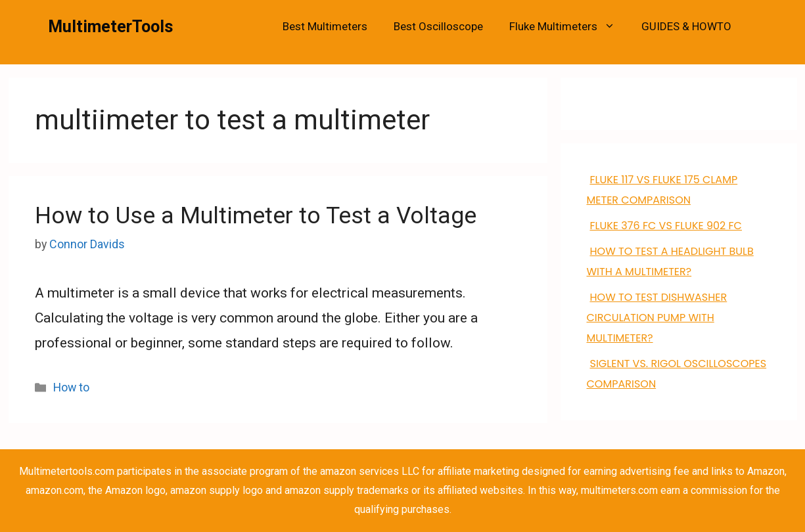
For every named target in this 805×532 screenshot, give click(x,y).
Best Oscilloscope (438, 26)
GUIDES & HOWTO (686, 26)
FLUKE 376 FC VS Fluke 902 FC (666, 226)
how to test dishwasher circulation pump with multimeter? (657, 318)
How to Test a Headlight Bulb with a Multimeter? (670, 261)
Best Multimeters (325, 26)
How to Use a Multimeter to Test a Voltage (256, 216)
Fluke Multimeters (569, 27)
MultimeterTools (110, 27)
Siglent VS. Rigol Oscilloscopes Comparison (677, 374)
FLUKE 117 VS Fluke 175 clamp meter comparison (662, 190)
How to (71, 387)
